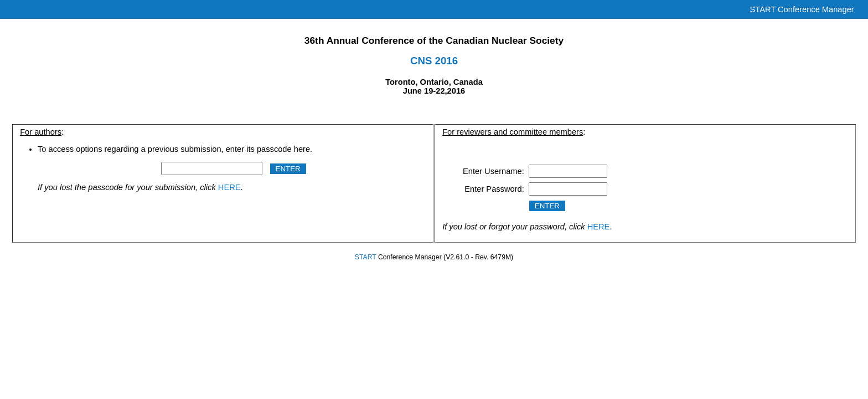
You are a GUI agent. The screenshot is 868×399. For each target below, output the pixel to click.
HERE (229, 187)
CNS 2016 (434, 61)
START (366, 257)
